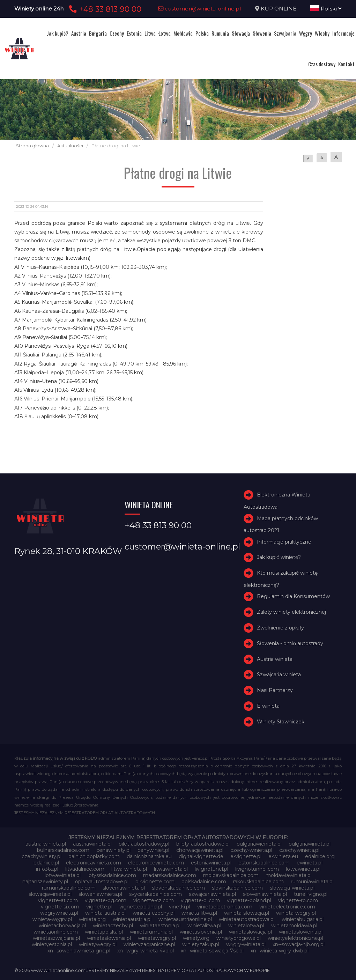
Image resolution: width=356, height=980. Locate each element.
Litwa (150, 33)
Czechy (117, 33)
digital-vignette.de (201, 856)
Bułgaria (98, 33)
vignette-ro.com (298, 900)
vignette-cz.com (154, 900)
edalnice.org (320, 856)
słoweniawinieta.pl (265, 894)
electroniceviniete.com (156, 863)
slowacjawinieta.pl (50, 894)
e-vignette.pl (246, 856)
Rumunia (220, 33)
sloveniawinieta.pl (124, 888)
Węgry (306, 33)
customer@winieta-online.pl (200, 9)
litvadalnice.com (85, 869)
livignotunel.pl (212, 869)
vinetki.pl (180, 907)
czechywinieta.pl (299, 850)
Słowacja (241, 33)
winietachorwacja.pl (62, 926)
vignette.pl (99, 907)
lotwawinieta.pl (63, 875)
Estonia (134, 33)
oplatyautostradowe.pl (102, 882)
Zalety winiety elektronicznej (291, 612)
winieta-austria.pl (105, 913)
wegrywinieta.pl (59, 913)
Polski (326, 9)
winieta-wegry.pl (296, 913)
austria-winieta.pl (46, 844)
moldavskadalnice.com (231, 875)
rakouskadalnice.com (258, 882)
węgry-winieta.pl (246, 944)
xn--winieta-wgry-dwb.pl (280, 951)
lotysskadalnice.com (112, 875)
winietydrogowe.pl (239, 938)
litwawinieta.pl (171, 869)
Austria (79, 33)
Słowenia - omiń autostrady (290, 643)
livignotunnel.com (257, 869)
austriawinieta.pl (92, 844)
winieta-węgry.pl (52, 919)
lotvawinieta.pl (303, 869)
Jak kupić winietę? (279, 558)
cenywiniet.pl (153, 850)
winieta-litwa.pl (199, 913)
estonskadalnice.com (264, 863)
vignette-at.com (58, 900)
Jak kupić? (58, 33)
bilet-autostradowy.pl (144, 844)
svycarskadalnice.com (155, 894)
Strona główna (32, 146)
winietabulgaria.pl (303, 919)
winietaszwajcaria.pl (56, 938)
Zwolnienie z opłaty (280, 628)
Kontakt (346, 64)
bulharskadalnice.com (63, 850)
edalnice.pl (46, 863)
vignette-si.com (60, 907)
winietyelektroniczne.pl (295, 938)
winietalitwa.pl (204, 926)
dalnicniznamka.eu (149, 856)
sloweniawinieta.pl (100, 894)
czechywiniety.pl (42, 856)
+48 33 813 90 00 (104, 9)
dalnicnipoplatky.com (94, 856)
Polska (202, 33)
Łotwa (165, 33)
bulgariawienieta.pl (259, 844)
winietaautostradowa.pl (247, 919)
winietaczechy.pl (113, 926)
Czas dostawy (322, 64)
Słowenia (262, 33)
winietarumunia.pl (151, 932)
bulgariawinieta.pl (310, 844)
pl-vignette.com (155, 882)
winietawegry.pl (157, 938)
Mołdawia (183, 33)
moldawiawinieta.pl (289, 875)
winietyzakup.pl (201, 944)
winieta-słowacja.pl (247, 913)
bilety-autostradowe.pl (203, 844)
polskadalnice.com (204, 882)
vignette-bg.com (106, 900)
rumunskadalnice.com (69, 888)
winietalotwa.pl (246, 926)
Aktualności (70, 146)
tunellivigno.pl (311, 894)
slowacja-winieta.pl (292, 888)
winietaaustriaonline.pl (185, 919)
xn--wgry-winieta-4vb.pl (146, 951)
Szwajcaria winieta (279, 675)
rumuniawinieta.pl (312, 882)
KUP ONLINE (279, 9)
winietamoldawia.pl (294, 926)
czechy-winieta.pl (251, 850)
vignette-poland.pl (249, 900)
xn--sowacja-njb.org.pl (299, 944)
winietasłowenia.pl (109, 938)
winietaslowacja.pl (250, 932)
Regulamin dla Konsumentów (293, 597)
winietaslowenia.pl (301, 932)
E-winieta (268, 706)
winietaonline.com (56, 932)
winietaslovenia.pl (201, 932)
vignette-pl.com (200, 900)
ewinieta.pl (310, 863)
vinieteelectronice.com (287, 907)
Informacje (343, 33)
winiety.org (196, 938)
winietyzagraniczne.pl (149, 944)
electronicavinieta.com (94, 863)
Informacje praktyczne (284, 542)
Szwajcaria (285, 33)
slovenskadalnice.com (178, 888)
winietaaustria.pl (132, 919)
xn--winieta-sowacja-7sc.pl (212, 951)
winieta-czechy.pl (154, 913)
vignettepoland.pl (141, 907)
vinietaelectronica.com (225, 907)
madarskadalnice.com (170, 875)
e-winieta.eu (283, 856)
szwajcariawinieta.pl (212, 894)
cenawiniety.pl (113, 850)
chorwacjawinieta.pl (200, 850)
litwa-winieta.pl (129, 869)
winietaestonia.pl (160, 926)
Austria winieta (275, 659)
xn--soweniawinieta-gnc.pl (79, 951)
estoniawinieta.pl (211, 863)
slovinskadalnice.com (237, 888)
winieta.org (92, 919)
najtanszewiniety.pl (45, 882)
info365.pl (47, 869)
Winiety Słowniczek (281, 722)
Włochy (322, 33)
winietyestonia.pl (52, 944)
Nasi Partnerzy (275, 690)
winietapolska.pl (104, 932)
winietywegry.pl (98, 944)
